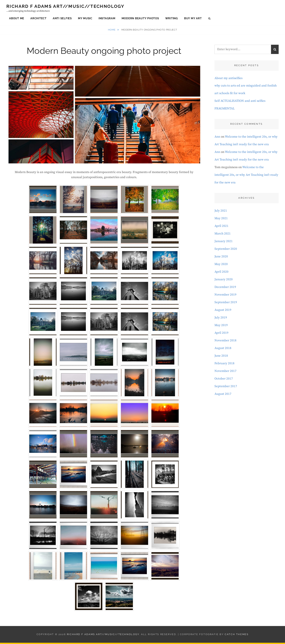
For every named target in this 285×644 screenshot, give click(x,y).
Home (112, 31)
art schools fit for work (230, 95)
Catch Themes (237, 636)
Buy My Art (193, 19)
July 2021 (221, 212)
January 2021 (224, 242)
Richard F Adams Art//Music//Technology (65, 7)
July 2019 (221, 319)
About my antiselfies (228, 79)
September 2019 (226, 304)
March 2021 (223, 235)
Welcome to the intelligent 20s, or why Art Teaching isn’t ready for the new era (246, 176)
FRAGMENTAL (225, 110)
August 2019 (223, 311)
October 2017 (224, 380)
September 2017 (226, 388)
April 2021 (221, 227)
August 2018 (223, 349)
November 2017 (225, 372)
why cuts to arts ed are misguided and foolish (246, 87)
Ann (217, 138)
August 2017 (223, 395)
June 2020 (221, 258)
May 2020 (221, 265)
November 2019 (225, 296)
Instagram (107, 19)
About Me (17, 19)
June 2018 (221, 357)
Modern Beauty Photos (140, 19)
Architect (38, 19)
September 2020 (226, 250)
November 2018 (225, 342)
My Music (85, 19)
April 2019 (221, 334)
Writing (172, 19)
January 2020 (224, 281)
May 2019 (221, 326)
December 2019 (225, 288)
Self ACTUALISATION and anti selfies (240, 102)
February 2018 (224, 365)
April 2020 (221, 273)
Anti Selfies (62, 19)
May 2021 (221, 220)
